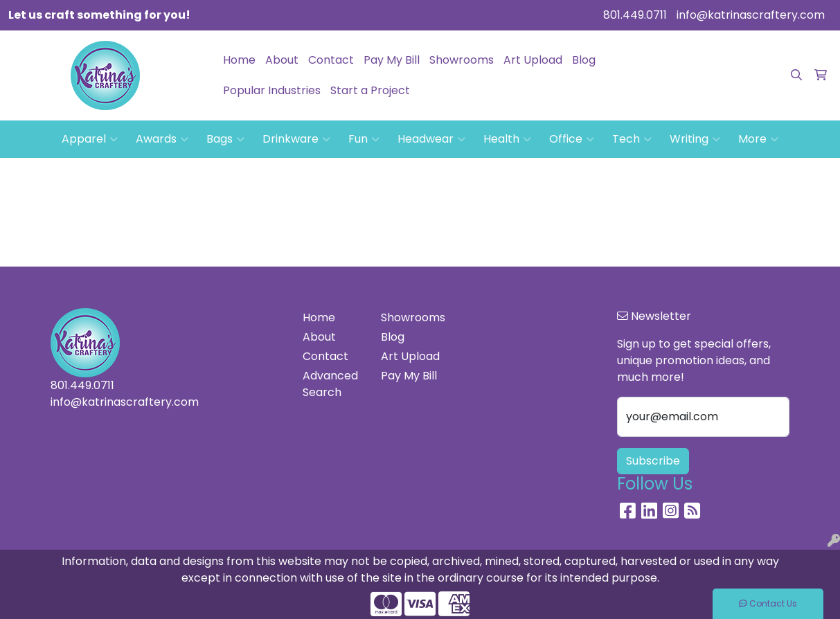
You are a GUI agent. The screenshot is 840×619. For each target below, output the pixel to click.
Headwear (431, 139)
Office (572, 139)
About (282, 60)
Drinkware (296, 139)
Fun (364, 139)
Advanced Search (330, 384)
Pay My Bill (392, 60)
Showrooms (462, 60)
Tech (632, 139)
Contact (331, 60)
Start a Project (370, 90)
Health (507, 139)
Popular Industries (272, 90)
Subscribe (653, 461)
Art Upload (533, 60)
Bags (225, 139)
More (758, 139)
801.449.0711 (635, 15)
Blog (584, 60)
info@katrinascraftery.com (751, 15)
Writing (695, 139)
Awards (162, 139)
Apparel (90, 139)
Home (239, 60)
